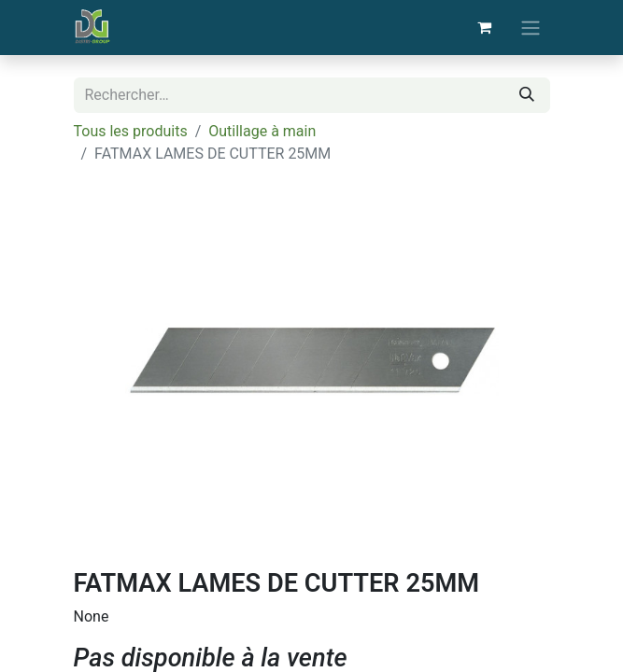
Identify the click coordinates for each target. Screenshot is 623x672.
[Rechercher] (527, 95)
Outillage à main (262, 131)
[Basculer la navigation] (531, 28)
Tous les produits (131, 131)
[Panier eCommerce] (485, 27)
